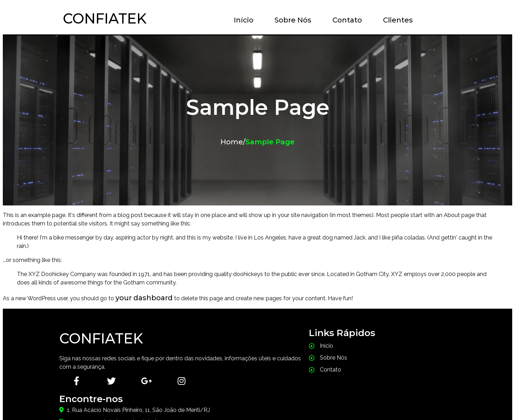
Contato (343, 20)
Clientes (394, 20)
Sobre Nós (289, 20)
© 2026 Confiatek (257, 398)
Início (239, 20)
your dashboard (144, 298)
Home (232, 142)
